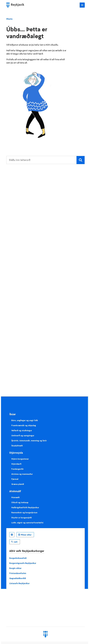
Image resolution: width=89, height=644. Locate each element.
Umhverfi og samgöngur (23, 435)
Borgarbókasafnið (18, 558)
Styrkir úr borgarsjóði (22, 518)
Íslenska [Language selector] (12, 535)
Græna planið (18, 484)
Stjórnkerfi (16, 464)
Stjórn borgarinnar (20, 459)
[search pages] (46, 160)
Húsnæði (15, 497)
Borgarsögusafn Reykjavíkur (23, 563)
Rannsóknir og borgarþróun (24, 512)
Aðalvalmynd (82, 5)
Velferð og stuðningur (22, 430)
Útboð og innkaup (20, 502)
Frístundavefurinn (18, 573)
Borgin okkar (15, 568)
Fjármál (15, 479)
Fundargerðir (17, 469)
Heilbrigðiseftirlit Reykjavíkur (25, 507)
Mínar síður (26, 535)
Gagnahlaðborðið (18, 578)
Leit (16, 542)
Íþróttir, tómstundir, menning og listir (29, 441)
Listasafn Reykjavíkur (19, 583)
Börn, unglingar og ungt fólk (25, 420)
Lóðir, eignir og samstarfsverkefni (27, 523)
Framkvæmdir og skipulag (24, 425)
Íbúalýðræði (17, 446)
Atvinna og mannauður (22, 474)
